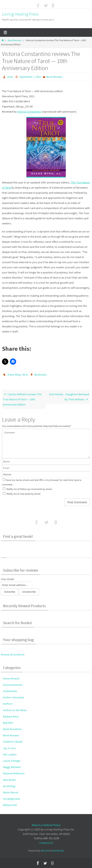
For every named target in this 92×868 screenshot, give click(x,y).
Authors (8, 704)
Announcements (13, 685)
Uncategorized (11, 799)
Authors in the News (15, 710)
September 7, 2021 (30, 77)
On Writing (9, 786)
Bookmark (40, 375)
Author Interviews (13, 697)
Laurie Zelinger (12, 761)
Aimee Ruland (11, 678)
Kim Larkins (10, 754)
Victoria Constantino (29, 112)
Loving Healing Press (20, 14)
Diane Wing (14, 375)
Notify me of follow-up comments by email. (29, 489)
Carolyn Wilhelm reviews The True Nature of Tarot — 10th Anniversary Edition (22, 399)
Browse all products (13, 654)
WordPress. (58, 851)
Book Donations (12, 729)
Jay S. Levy (9, 748)
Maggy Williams (12, 767)
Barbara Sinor (11, 716)
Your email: (8, 579)
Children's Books (13, 742)
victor (10, 77)
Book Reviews (15, 40)
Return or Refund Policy (46, 825)
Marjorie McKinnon (14, 773)
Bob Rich (8, 723)
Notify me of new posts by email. (24, 494)
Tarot (25, 375)
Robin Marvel (11, 792)
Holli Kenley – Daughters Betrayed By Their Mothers (69, 397)
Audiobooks (10, 691)
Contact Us (46, 843)
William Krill (10, 805)
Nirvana (45, 851)
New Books (9, 780)
